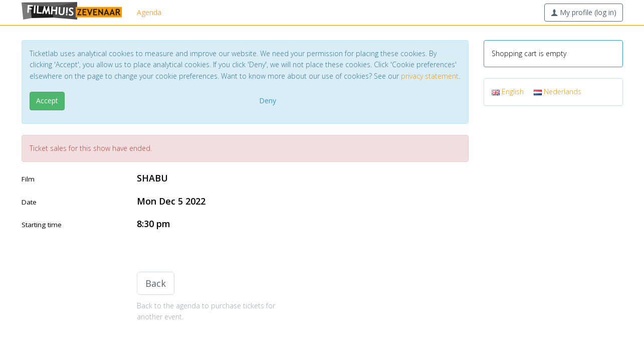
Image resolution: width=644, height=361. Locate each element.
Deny (268, 101)
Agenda (149, 12)
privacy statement (430, 76)
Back (156, 283)
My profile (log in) (584, 12)
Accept (47, 101)
